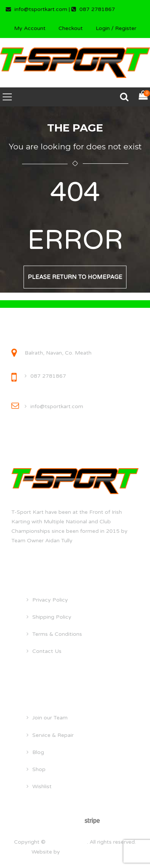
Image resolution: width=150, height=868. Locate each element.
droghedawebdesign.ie (90, 852)
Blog (38, 752)
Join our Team (50, 718)
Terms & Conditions (57, 634)
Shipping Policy (52, 617)
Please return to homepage (75, 277)
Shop (39, 769)
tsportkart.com (67, 842)
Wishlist (42, 786)
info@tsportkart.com (57, 406)
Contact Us (47, 651)
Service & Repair (53, 735)
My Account (30, 28)
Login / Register (116, 28)
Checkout (71, 28)
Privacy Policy (50, 600)
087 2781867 (48, 376)
